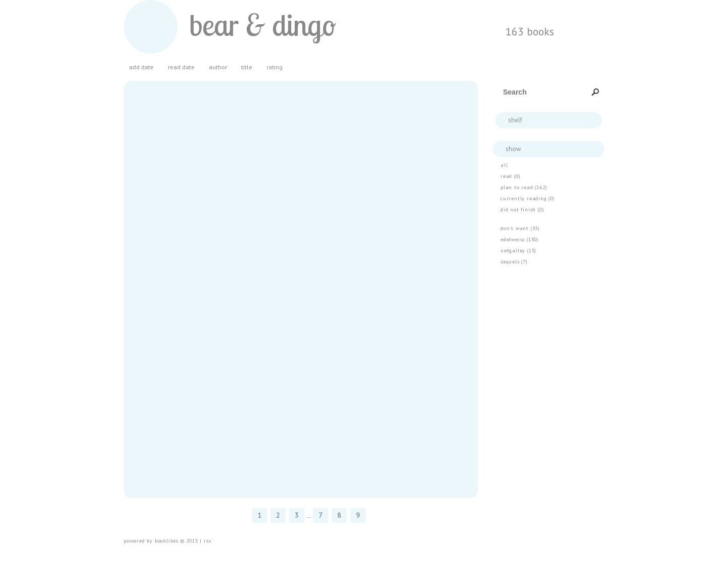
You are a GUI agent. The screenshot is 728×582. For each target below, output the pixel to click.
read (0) (510, 176)
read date (181, 67)
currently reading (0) (528, 198)
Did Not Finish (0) (522, 210)
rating (275, 67)
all (504, 165)
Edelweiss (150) (520, 239)
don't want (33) (520, 228)
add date (141, 67)
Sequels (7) (514, 262)
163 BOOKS (530, 31)
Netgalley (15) (518, 251)
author (218, 67)
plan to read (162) (524, 187)
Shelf (515, 120)
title (247, 67)
